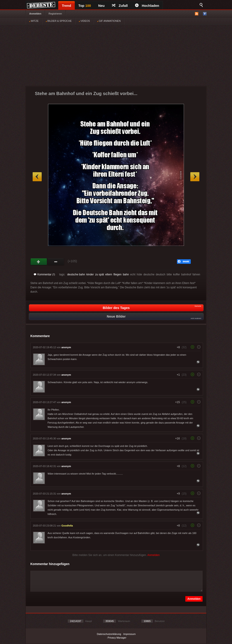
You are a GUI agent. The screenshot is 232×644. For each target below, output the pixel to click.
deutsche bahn (76, 274)
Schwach (56, 262)
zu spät (100, 274)
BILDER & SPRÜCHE (59, 21)
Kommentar (44, 274)
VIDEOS (84, 21)
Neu (101, 6)
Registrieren (55, 14)
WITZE (34, 21)
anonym (66, 347)
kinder (90, 274)
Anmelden (35, 14)
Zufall (120, 6)
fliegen (117, 274)
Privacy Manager (117, 638)
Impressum (129, 634)
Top (85, 6)
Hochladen (147, 6)
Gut (39, 262)
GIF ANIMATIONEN (109, 21)
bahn (126, 274)
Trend (66, 6)
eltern (109, 274)
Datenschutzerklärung (109, 634)
